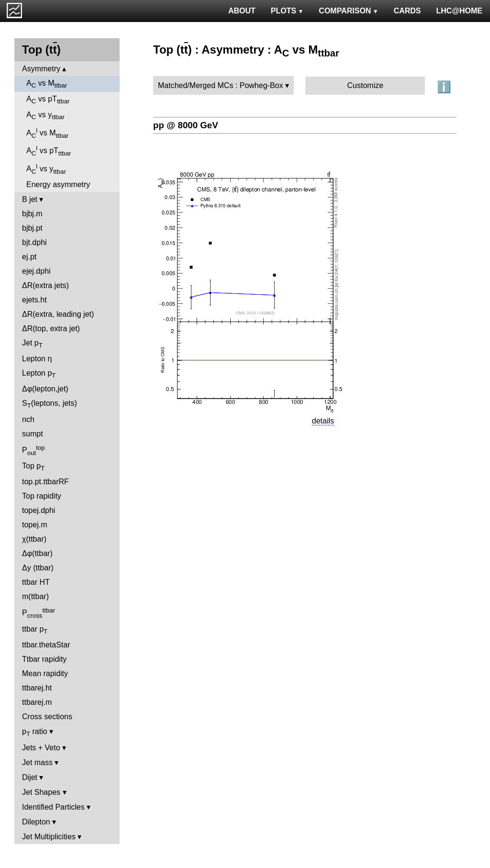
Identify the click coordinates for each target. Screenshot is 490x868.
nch (28, 419)
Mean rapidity (45, 673)
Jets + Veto (41, 748)
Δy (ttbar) (38, 568)
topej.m (34, 525)
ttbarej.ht (37, 688)
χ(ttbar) (34, 539)
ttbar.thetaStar (46, 645)
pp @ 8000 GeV (186, 125)
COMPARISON (348, 11)
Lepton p (39, 374)
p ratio (35, 732)
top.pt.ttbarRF (45, 482)
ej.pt (29, 257)
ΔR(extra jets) (45, 285)
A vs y (45, 116)
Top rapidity (42, 496)
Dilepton (36, 822)
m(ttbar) (35, 596)
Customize (366, 85)
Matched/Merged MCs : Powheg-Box (220, 85)
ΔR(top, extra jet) (51, 328)
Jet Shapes (41, 792)
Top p (33, 467)
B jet (30, 199)
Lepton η (37, 359)
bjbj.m (32, 214)
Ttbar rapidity (44, 659)
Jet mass (37, 762)
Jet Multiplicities (49, 837)
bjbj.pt (32, 228)
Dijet (30, 777)
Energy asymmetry (58, 184)
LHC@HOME (459, 11)
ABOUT (242, 11)
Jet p (32, 344)
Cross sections (47, 717)
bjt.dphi (34, 242)
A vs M (47, 84)
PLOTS (287, 11)
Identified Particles (53, 807)
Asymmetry (41, 69)
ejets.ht (34, 300)
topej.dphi (39, 510)
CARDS (407, 11)
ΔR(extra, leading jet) (58, 314)
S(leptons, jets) (50, 404)
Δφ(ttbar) (37, 553)
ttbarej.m (37, 702)
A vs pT (48, 100)
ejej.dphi (36, 271)
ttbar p (35, 630)
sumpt (33, 434)
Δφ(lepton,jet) (45, 389)
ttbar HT (36, 582)
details (323, 421)
